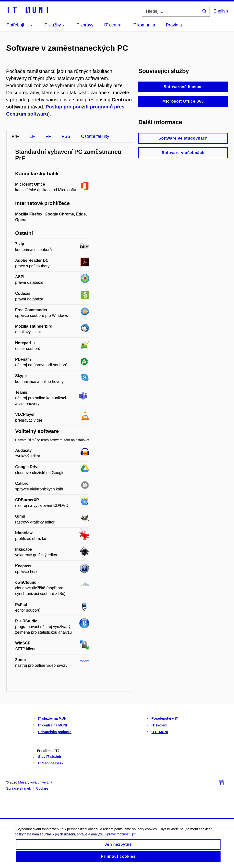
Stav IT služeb (50, 757)
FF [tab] (48, 136)
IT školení (159, 725)
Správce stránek (18, 788)
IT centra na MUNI (53, 725)
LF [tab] (32, 136)
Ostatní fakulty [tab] (95, 136)
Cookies (42, 788)
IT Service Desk (51, 763)
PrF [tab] (15, 136)
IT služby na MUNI (53, 718)
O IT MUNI (160, 732)
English (221, 11)
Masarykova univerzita (35, 782)
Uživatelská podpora (55, 732)
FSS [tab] (66, 136)
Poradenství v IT (165, 718)
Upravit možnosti (120, 839)
